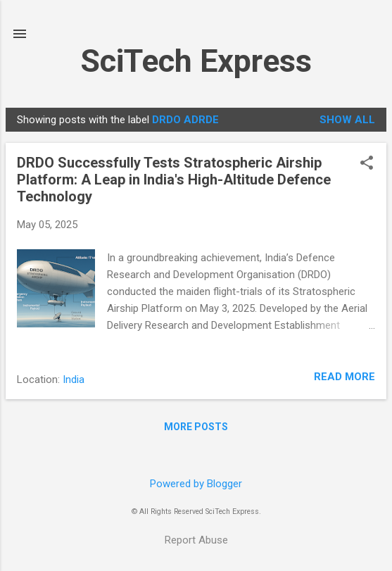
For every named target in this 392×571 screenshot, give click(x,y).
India (74, 379)
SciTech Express (196, 61)
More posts (196, 427)
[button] (367, 164)
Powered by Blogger (196, 484)
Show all (347, 120)
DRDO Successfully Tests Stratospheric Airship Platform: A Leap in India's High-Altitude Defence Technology (174, 180)
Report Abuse (196, 540)
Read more (344, 377)
